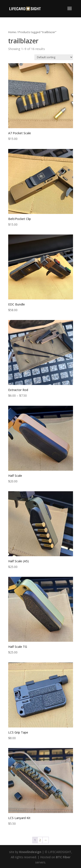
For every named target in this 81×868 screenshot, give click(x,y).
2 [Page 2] (40, 840)
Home (12, 32)
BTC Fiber (63, 857)
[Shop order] (54, 57)
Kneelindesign (30, 852)
